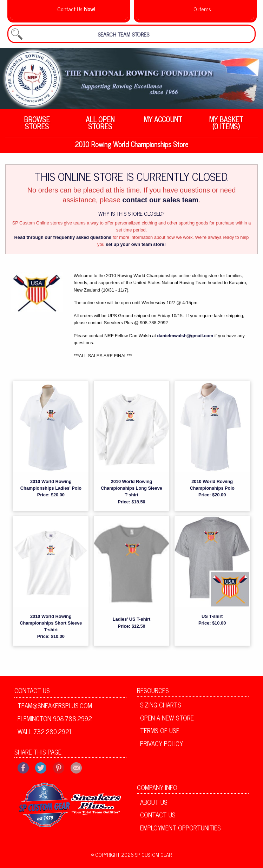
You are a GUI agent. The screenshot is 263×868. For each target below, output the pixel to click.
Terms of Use (160, 730)
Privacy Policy (162, 743)
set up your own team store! (136, 244)
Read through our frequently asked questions (63, 237)
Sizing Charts (161, 705)
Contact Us (32, 690)
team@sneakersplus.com (55, 705)
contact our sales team (160, 200)
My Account (163, 119)
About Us (154, 802)
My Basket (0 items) (226, 123)
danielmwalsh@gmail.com (185, 336)
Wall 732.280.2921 (45, 731)
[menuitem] (37, 123)
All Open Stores (100, 123)
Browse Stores (37, 123)
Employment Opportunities (180, 828)
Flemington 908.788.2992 (55, 718)
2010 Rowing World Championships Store (132, 144)
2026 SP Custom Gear (146, 855)
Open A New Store (167, 718)
